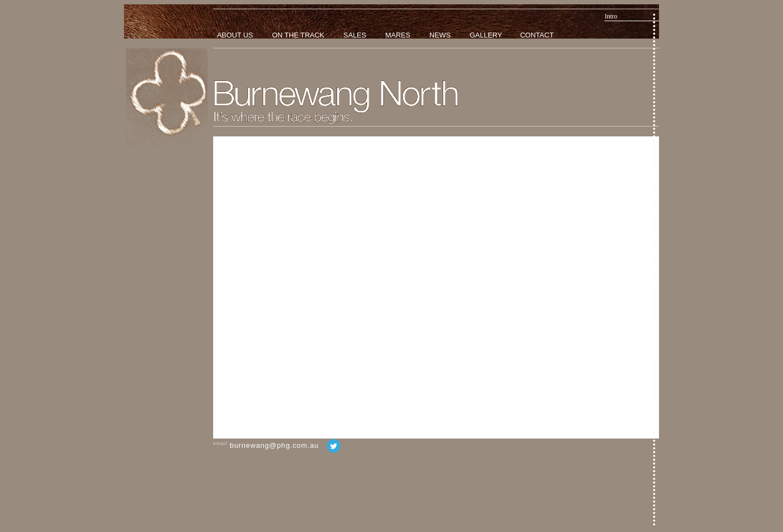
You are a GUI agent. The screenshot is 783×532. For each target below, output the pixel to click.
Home (167, 97)
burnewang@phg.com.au (275, 445)
